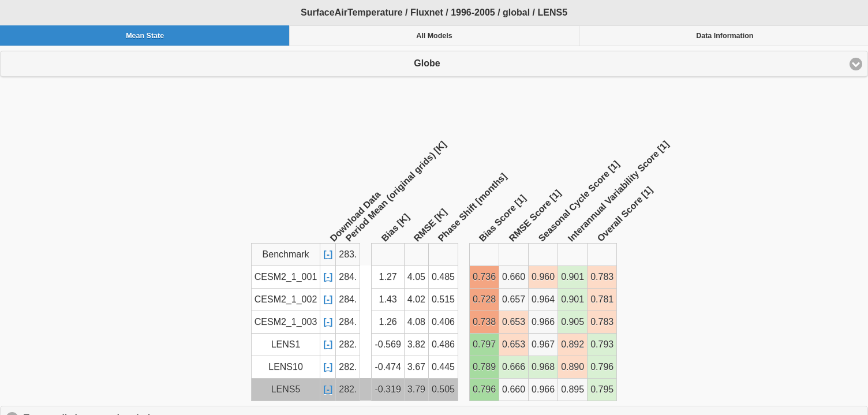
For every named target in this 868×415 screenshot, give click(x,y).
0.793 (602, 344)
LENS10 (286, 367)
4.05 (416, 277)
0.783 (602, 277)
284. (348, 277)
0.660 (514, 277)
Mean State (145, 36)
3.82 (416, 344)
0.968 (543, 367)
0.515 (443, 299)
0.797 (484, 344)
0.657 (514, 299)
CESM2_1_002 (286, 299)
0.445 (443, 367)
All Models (434, 36)
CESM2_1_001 (286, 277)
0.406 (443, 322)
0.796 (602, 367)
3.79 (416, 389)
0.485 (443, 277)
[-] (328, 254)
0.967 (543, 344)
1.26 (388, 322)
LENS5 (286, 389)
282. (348, 344)
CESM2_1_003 (286, 322)
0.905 (573, 322)
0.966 (543, 322)
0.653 (514, 322)
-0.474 (388, 367)
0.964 (543, 299)
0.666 (514, 367)
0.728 (484, 299)
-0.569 (388, 344)
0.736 (484, 277)
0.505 (443, 389)
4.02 (416, 299)
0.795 (602, 389)
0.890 (573, 367)
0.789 (484, 367)
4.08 (416, 322)
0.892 (573, 344)
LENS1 (286, 344)
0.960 (543, 277)
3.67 (416, 367)
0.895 (573, 389)
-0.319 (388, 389)
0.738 (484, 322)
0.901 (573, 277)
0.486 (443, 344)
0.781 (602, 299)
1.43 (388, 299)
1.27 (388, 277)
